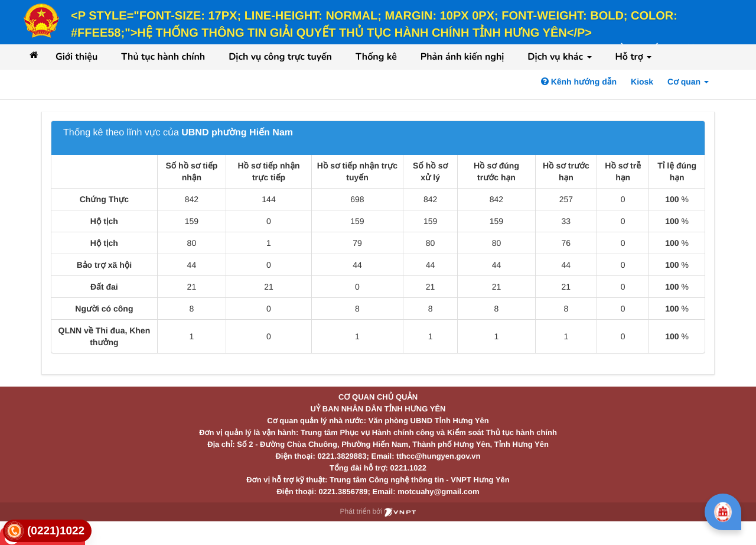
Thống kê (376, 57)
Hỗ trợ (634, 57)
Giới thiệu (76, 57)
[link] (47, 531)
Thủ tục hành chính (163, 57)
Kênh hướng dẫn (579, 82)
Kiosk (642, 82)
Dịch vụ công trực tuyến (280, 57)
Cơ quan (688, 82)
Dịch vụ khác (559, 57)
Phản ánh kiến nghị (462, 57)
